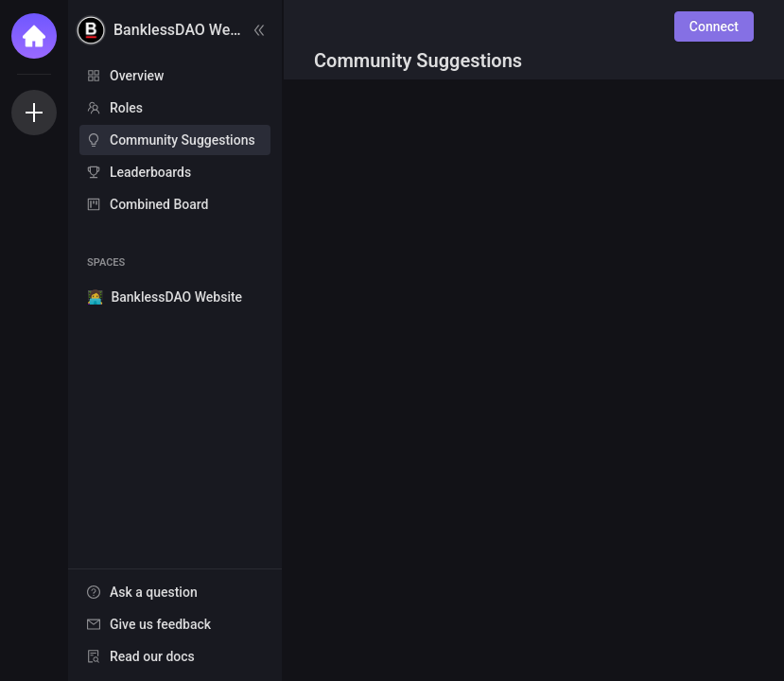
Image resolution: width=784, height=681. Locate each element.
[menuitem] (175, 76)
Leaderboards (150, 172)
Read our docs (152, 656)
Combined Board (159, 204)
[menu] (175, 141)
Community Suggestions (183, 140)
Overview (137, 76)
